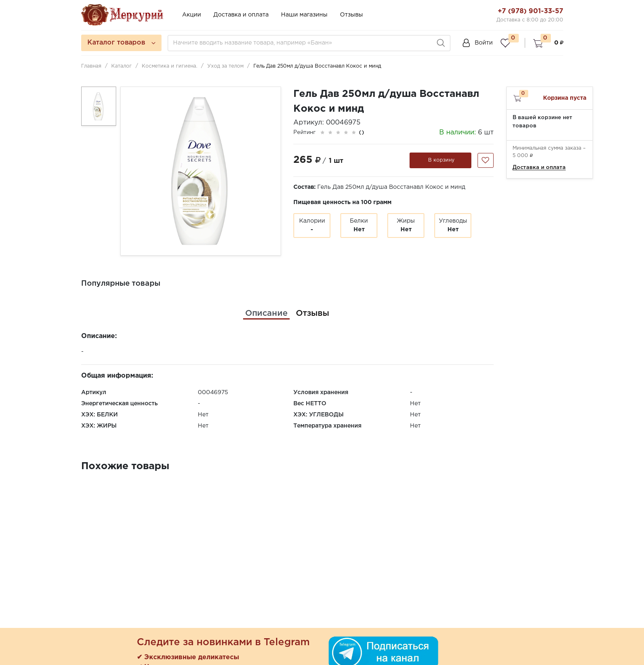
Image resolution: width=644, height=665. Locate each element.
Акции (192, 15)
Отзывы (351, 15)
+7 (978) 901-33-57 (530, 11)
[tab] (266, 313)
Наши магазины (304, 15)
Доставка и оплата (241, 15)
